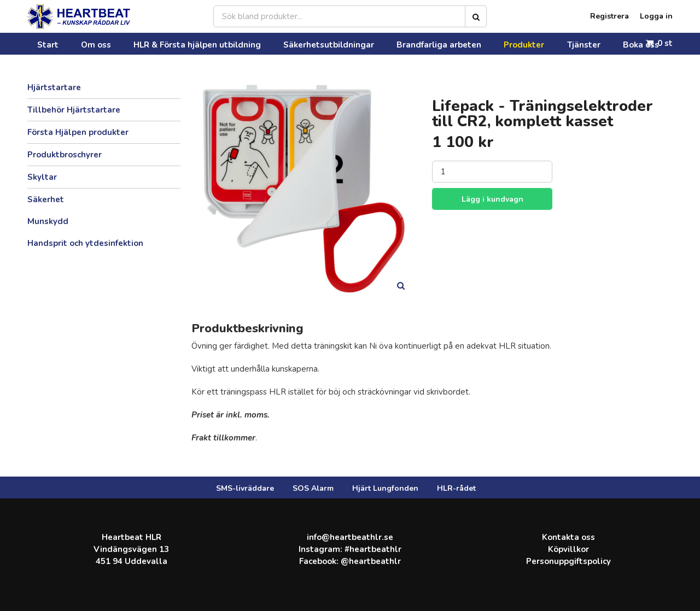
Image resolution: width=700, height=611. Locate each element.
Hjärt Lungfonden (385, 488)
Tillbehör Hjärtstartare (74, 110)
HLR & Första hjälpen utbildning (147, 44)
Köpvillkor (568, 549)
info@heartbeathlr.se (350, 537)
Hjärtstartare (54, 87)
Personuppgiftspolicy (568, 561)
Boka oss (484, 44)
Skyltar (42, 177)
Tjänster (443, 44)
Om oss (68, 44)
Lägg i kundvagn (492, 199)
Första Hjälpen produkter (78, 132)
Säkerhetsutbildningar (252, 44)
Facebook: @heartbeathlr (350, 561)
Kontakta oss (558, 44)
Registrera (609, 17)
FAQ (517, 44)
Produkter (401, 44)
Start (36, 44)
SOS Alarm (313, 488)
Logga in (656, 17)
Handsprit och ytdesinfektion (85, 243)
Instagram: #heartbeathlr (350, 549)
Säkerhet (46, 199)
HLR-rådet (456, 488)
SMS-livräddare (245, 488)
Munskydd (48, 221)
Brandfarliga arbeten (337, 44)
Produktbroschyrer (65, 155)
